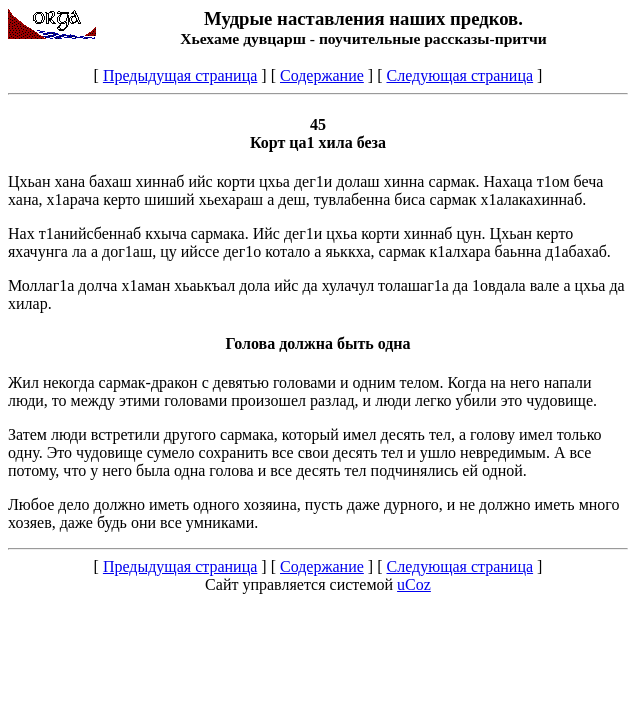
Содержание (322, 75)
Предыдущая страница (180, 75)
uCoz (414, 584)
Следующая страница (459, 75)
